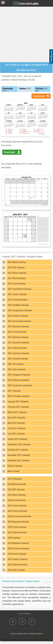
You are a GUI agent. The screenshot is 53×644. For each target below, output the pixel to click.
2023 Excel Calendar (17, 500)
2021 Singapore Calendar (19, 375)
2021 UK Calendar (16, 364)
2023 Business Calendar (18, 522)
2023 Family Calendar (17, 511)
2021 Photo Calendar (17, 273)
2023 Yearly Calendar (17, 532)
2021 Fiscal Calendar (17, 332)
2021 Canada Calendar (18, 359)
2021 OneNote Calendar (18, 305)
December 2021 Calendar (19, 461)
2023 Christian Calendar (18, 549)
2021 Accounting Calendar (19, 321)
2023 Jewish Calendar (18, 565)
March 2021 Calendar (17, 412)
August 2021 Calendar (18, 439)
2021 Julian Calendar (17, 294)
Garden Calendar (15, 466)
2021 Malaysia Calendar (18, 380)
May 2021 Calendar (16, 423)
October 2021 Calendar (18, 450)
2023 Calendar (14, 538)
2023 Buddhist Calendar (18, 543)
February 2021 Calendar (18, 407)
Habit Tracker (14, 471)
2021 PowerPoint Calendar (20, 289)
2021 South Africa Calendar (20, 385)
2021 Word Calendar (17, 278)
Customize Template (39, 96)
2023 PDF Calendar (16, 490)
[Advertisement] (26, 34)
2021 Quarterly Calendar (19, 343)
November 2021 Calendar (19, 455)
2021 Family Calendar (17, 300)
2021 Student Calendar (18, 316)
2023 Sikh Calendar (16, 570)
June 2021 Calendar (17, 428)
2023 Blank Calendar (17, 484)
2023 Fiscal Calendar (17, 527)
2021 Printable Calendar (18, 396)
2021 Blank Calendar (17, 262)
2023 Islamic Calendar (18, 559)
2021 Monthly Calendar (18, 337)
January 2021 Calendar (18, 402)
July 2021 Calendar (16, 434)
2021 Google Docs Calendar (20, 310)
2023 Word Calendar (17, 495)
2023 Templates (15, 479)
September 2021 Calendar (19, 444)
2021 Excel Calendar (17, 284)
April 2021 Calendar (16, 418)
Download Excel (9, 153)
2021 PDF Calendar (16, 268)
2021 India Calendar (17, 369)
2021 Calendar (14, 391)
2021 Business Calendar (18, 327)
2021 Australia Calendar (18, 353)
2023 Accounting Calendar (19, 516)
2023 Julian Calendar (17, 506)
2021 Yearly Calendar (17, 348)
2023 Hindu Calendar (17, 554)
